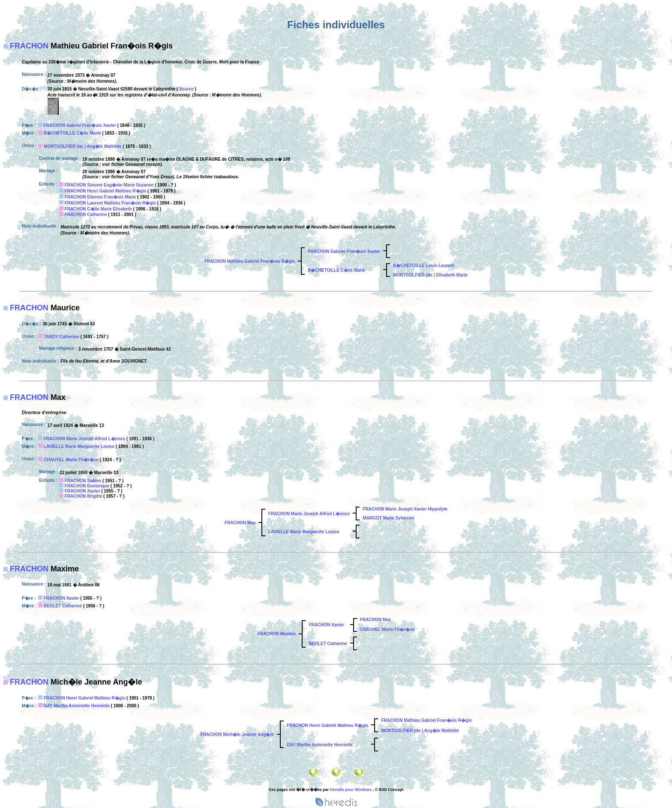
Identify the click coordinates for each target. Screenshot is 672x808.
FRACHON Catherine (86, 215)
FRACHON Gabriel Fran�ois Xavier (80, 125)
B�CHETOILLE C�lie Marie (72, 133)
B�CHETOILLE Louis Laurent (424, 266)
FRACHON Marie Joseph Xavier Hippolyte (405, 509)
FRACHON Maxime (277, 634)
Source (186, 89)
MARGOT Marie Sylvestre (388, 518)
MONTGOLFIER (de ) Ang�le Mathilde (82, 146)
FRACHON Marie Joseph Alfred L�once (84, 439)
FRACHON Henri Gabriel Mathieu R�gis (106, 191)
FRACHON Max (240, 523)
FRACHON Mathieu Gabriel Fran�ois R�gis (250, 261)
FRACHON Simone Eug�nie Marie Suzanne (109, 185)
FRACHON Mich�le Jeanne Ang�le (237, 734)
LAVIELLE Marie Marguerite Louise (79, 446)
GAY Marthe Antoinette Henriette (77, 706)
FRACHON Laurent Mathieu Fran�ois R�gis (110, 203)
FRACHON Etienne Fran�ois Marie (100, 197)
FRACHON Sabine (83, 481)
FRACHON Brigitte (84, 496)
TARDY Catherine (61, 337)
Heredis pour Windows (351, 790)
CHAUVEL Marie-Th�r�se (71, 460)
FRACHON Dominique (87, 486)
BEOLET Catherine (63, 606)
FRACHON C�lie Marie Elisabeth (98, 209)
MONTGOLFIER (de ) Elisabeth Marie (430, 275)
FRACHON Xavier (82, 491)
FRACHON (29, 46)
